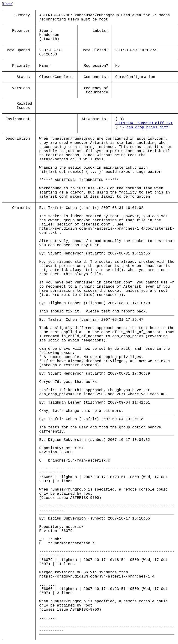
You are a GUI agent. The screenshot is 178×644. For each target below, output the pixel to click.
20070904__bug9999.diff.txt (144, 123)
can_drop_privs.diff (147, 127)
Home (7, 4)
